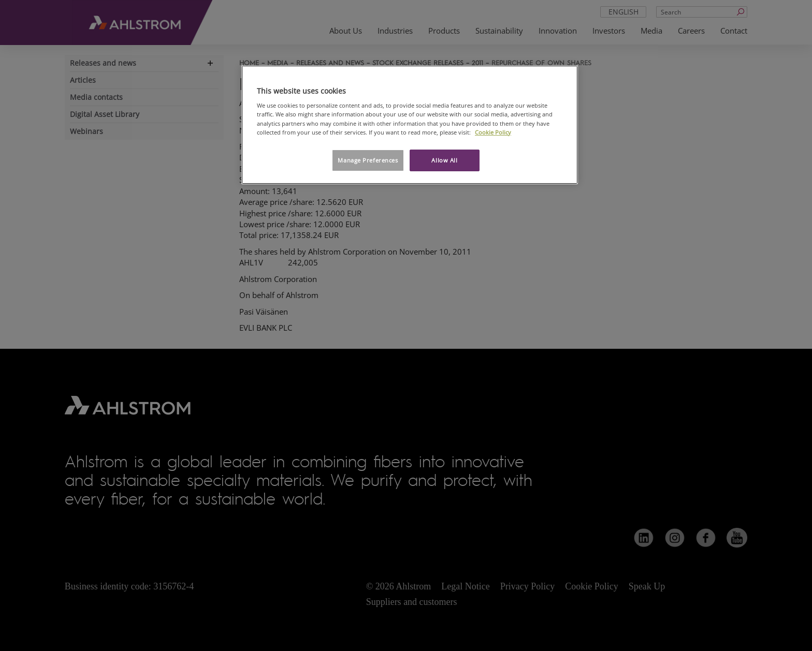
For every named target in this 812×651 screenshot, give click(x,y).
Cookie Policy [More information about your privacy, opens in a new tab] (493, 132)
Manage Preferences (368, 160)
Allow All (444, 160)
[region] (410, 125)
